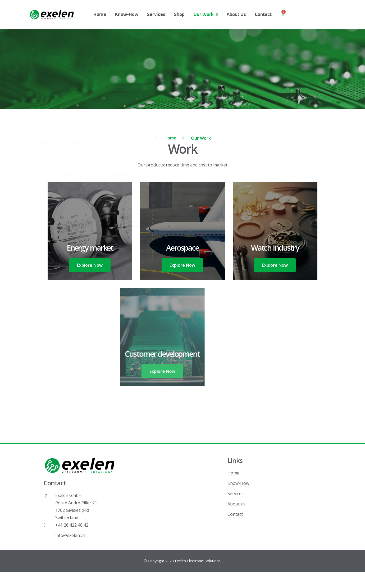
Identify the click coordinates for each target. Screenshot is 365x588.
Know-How (127, 15)
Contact (263, 15)
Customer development (117, 353)
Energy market (90, 247)
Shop (179, 15)
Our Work (206, 15)
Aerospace (183, 247)
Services (156, 15)
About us (236, 15)
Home (100, 15)
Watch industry (275, 247)
